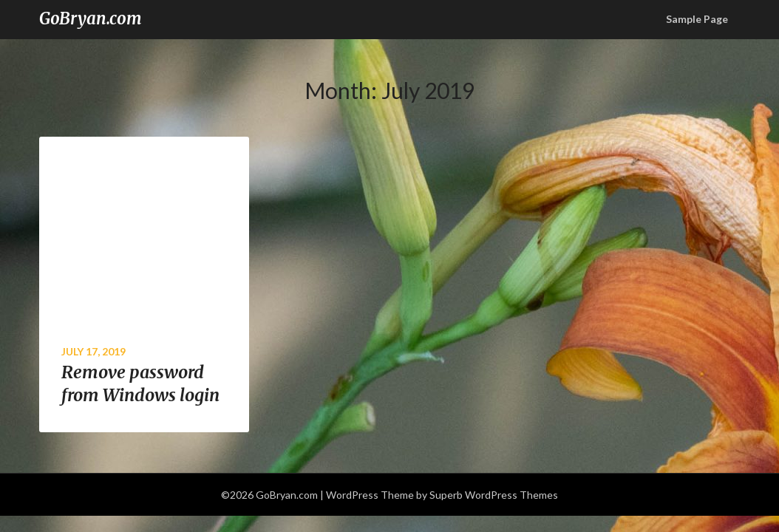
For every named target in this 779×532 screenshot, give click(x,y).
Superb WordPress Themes (494, 495)
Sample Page (697, 19)
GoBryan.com (91, 18)
